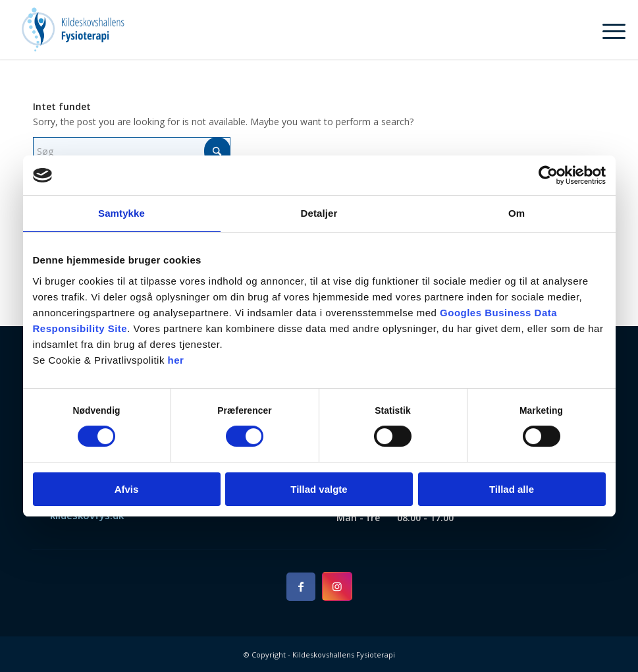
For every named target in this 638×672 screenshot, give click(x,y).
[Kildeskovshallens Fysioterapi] (73, 30)
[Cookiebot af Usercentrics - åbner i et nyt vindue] (548, 175)
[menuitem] (607, 30)
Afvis (127, 489)
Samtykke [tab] (121, 213)
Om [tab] (517, 213)
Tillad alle (512, 489)
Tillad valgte (319, 489)
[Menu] (607, 30)
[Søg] (132, 151)
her (176, 360)
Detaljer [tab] (319, 213)
